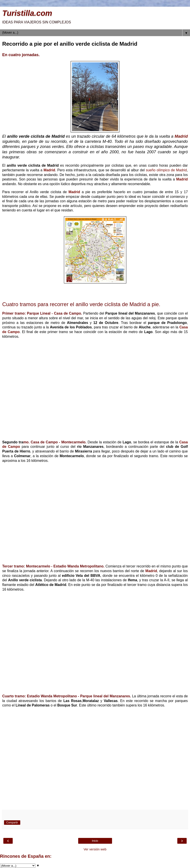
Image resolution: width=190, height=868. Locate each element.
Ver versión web (95, 849)
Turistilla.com (27, 13)
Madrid (181, 136)
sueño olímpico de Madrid (166, 170)
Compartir (12, 823)
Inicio (95, 841)
